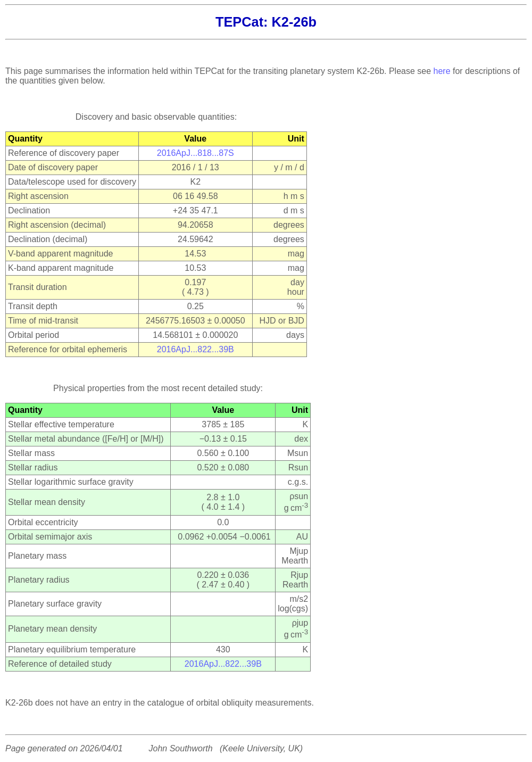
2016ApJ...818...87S (196, 153)
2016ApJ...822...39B (196, 349)
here (442, 71)
